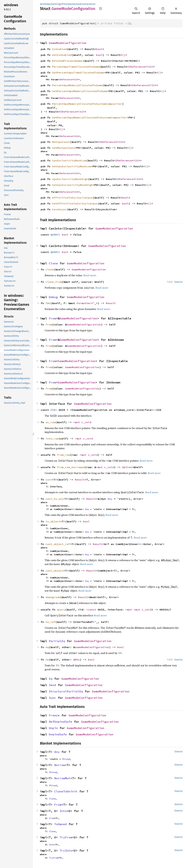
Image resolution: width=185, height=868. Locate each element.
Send (52, 685)
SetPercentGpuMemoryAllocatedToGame (80, 91)
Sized (67, 759)
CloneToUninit (66, 791)
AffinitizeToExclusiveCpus (72, 198)
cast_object (55, 571)
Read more (90, 275)
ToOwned (60, 824)
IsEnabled (59, 49)
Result (111, 303)
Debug (53, 297)
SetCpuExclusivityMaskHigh (72, 185)
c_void (86, 422)
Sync (52, 698)
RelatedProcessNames (68, 61)
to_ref (50, 622)
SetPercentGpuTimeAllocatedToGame (78, 72)
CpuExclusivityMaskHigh (70, 179)
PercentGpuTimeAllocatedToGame (76, 67)
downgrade (53, 597)
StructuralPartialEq (66, 691)
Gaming (56, 4)
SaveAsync (59, 209)
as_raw (50, 422)
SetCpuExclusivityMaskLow (72, 166)
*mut (77, 422)
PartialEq (57, 641)
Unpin (53, 728)
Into (63, 811)
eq (47, 647)
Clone (53, 263)
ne (47, 660)
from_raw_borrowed (71, 467)
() (124, 55)
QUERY (55, 235)
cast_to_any (55, 499)
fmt (48, 303)
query (61, 610)
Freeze (54, 715)
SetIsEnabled (62, 55)
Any (110, 499)
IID (53, 410)
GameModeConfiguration (68, 43)
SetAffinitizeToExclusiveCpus (75, 203)
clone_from (54, 282)
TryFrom (66, 837)
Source (178, 282)
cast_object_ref (58, 544)
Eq (51, 679)
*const (92, 610)
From (52, 318)
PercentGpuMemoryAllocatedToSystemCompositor (87, 104)
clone (50, 269)
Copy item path (101, 8)
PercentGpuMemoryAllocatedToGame (77, 85)
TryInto (66, 850)
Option (127, 467)
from (49, 324)
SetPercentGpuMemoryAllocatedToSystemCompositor (90, 117)
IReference (137, 67)
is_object (53, 521)
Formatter (84, 303)
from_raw (64, 455)
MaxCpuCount (61, 142)
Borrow (60, 765)
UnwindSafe (58, 734)
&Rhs (77, 660)
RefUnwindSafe (60, 722)
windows (45, 4)
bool (99, 49)
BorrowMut (62, 778)
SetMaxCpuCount (64, 148)
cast (49, 480)
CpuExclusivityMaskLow (69, 160)
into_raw (52, 438)
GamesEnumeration (84, 4)
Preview (66, 4)
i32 (149, 67)
